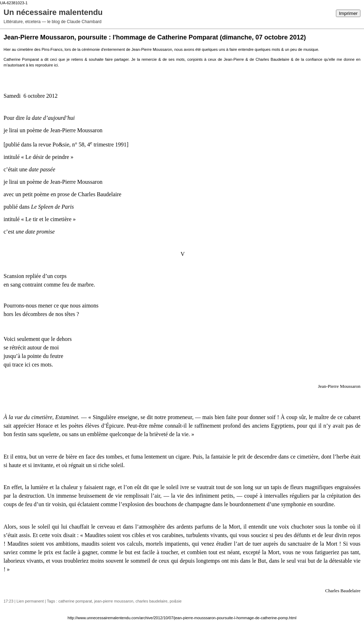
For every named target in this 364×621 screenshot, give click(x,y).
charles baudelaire (151, 601)
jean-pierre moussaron (114, 601)
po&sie (176, 601)
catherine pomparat (75, 601)
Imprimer (348, 13)
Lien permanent (30, 601)
